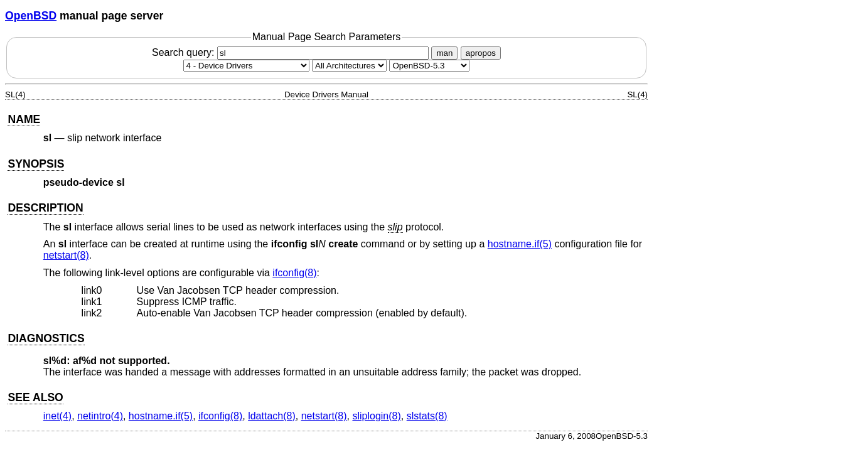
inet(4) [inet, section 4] (57, 416)
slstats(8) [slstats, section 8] (427, 416)
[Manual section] (246, 66)
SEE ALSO (35, 397)
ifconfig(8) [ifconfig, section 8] (294, 273)
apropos (481, 53)
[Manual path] (429, 66)
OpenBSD (31, 16)
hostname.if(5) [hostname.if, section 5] (520, 244)
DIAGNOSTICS (46, 338)
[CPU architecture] (349, 66)
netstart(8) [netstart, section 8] (66, 255)
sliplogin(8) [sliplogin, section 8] (376, 416)
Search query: (292, 52)
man (444, 53)
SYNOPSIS (36, 164)
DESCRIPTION (45, 208)
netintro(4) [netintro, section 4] (100, 416)
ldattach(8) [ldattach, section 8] (272, 416)
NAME (24, 119)
